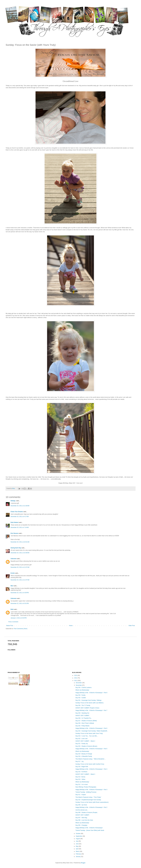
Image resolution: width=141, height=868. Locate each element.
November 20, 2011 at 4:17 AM (20, 517)
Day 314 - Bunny (80, 777)
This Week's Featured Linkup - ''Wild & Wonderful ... (91, 759)
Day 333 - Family (80, 695)
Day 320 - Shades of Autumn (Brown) (86, 746)
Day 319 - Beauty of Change (84, 754)
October (78, 834)
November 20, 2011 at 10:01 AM (20, 542)
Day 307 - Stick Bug (81, 818)
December (79, 683)
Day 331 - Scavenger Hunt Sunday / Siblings (88, 700)
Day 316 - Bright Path (82, 767)
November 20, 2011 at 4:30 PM (20, 593)
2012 (76, 678)
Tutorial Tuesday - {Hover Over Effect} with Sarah (90, 830)
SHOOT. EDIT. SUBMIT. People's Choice (87, 708)
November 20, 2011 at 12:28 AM (20, 506)
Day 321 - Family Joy (82, 744)
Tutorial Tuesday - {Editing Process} (86, 792)
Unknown (14, 559)
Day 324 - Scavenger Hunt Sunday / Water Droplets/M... (92, 731)
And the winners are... (82, 810)
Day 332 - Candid (81, 698)
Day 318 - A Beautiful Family (84, 756)
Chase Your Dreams (17, 512)
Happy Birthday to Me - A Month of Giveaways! (89, 828)
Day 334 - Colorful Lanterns (83, 688)
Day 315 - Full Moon (81, 772)
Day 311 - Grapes (81, 795)
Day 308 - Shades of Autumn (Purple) (86, 812)
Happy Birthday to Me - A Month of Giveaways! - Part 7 (91, 710)
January (78, 857)
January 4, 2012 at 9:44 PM (19, 618)
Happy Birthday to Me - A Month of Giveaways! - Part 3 (91, 790)
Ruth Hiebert (15, 522)
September (79, 836)
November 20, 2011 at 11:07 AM (20, 567)
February (79, 854)
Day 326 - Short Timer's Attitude (85, 723)
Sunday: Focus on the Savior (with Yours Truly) (89, 733)
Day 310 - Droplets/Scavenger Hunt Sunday (88, 800)
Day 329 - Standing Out (82, 713)
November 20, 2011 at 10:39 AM (20, 553)
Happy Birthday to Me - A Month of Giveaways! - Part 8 (91, 693)
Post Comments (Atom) (20, 629)
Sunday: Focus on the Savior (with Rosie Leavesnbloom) (92, 802)
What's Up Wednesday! (82, 690)
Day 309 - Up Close (81, 805)
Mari (12, 586)
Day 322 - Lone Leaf (81, 739)
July (77, 841)
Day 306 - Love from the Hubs (84, 820)
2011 (76, 681)
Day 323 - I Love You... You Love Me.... (87, 736)
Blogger (83, 863)
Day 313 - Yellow (80, 779)
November (79, 685)
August (78, 839)
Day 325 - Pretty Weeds (82, 726)
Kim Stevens (15, 533)
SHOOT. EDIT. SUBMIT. (82, 716)
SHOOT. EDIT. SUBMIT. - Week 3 (85, 774)
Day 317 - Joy (79, 761)
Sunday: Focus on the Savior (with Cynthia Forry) (90, 764)
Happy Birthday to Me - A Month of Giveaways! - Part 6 (91, 728)
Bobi (12, 609)
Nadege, (13, 501)
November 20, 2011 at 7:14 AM (20, 527)
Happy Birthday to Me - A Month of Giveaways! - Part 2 (91, 807)
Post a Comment (13, 622)
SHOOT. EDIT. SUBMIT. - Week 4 (85, 741)
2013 (76, 675)
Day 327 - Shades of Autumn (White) (86, 721)
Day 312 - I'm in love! (82, 784)
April (77, 849)
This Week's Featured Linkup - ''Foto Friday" (88, 797)
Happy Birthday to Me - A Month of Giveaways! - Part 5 (91, 749)
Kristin (13, 573)
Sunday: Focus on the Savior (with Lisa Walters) (89, 703)
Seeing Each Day (16, 548)
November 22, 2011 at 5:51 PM (20, 603)
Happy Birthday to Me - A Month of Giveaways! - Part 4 (91, 769)
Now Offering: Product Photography (86, 787)
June (77, 844)
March (78, 851)
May (77, 846)
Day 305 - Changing (81, 825)
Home (71, 626)
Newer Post (10, 626)
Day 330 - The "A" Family (83, 705)
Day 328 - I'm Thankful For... (84, 718)
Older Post (132, 626)
